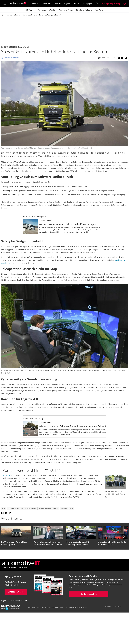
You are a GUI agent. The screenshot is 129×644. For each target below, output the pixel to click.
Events (34, 4)
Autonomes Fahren (66, 10)
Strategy (30, 10)
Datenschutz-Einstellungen (68, 607)
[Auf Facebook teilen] (119, 58)
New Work (99, 10)
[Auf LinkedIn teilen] (126, 58)
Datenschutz (36, 607)
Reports (77, 4)
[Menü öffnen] (5, 4)
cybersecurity (13, 509)
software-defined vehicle (48, 509)
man (71, 509)
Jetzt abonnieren (16, 592)
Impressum (44, 607)
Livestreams (46, 4)
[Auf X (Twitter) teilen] (123, 58)
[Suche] (97, 4)
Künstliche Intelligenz (84, 10)
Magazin (67, 4)
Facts (86, 607)
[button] (124, 537)
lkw (4, 509)
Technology (42, 10)
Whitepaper (87, 4)
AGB (29, 607)
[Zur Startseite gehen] (18, 4)
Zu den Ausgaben (89, 594)
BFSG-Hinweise (54, 607)
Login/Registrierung (113, 4)
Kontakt (80, 607)
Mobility (52, 10)
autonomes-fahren (29, 509)
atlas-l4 (64, 509)
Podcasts (57, 4)
